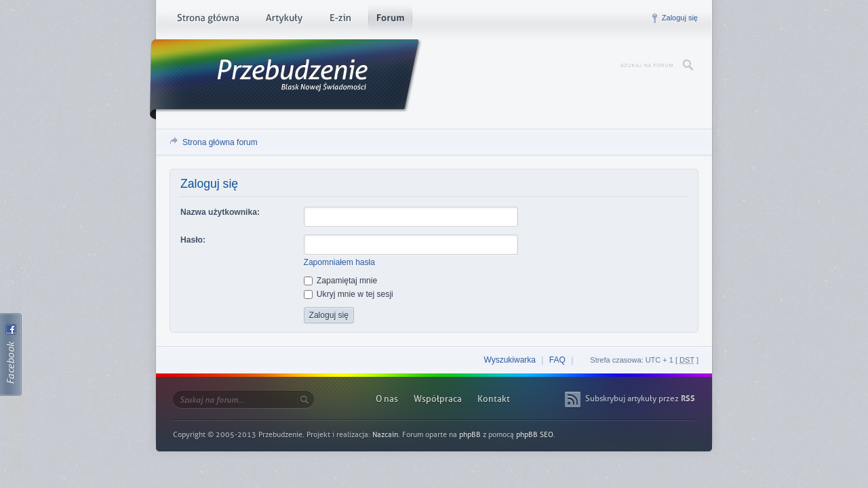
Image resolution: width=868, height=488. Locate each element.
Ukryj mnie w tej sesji (349, 294)
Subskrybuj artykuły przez (640, 399)
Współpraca (438, 399)
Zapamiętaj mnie (341, 281)
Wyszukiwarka (510, 360)
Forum (390, 20)
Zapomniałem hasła (340, 262)
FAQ (557, 360)
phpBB (470, 435)
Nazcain (385, 435)
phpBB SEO (535, 435)
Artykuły (284, 20)
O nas (387, 399)
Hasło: (193, 240)
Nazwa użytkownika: (220, 212)
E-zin (340, 20)
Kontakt (494, 399)
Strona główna (208, 20)
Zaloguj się (680, 18)
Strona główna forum (220, 142)
